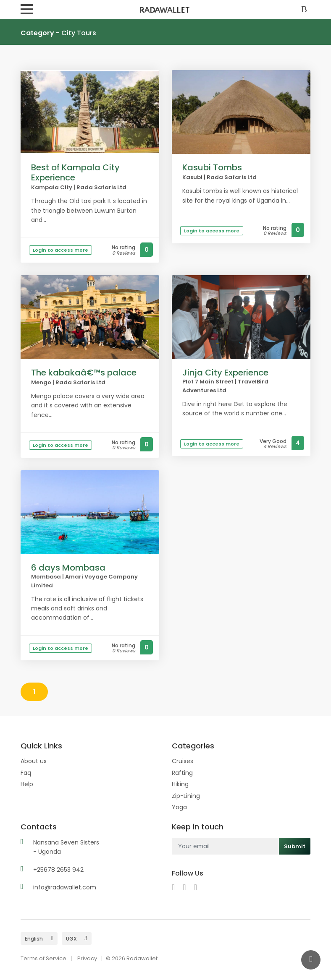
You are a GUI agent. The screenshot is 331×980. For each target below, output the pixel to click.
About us (34, 761)
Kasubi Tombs (212, 167)
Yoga (179, 807)
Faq (26, 773)
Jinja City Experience (225, 373)
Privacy (87, 958)
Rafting (182, 773)
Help (27, 784)
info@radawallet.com (65, 887)
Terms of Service (43, 958)
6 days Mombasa (68, 568)
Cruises (183, 761)
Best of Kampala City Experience (75, 172)
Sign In (306, 10)
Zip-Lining (186, 796)
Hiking (180, 784)
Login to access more (60, 250)
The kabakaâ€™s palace (84, 373)
